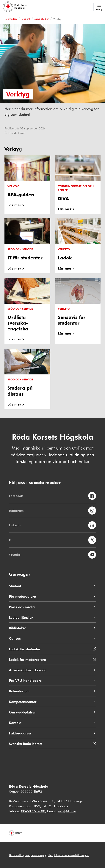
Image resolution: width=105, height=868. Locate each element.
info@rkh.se (67, 811)
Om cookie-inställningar (71, 855)
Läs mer (14, 205)
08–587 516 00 (33, 811)
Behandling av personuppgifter (31, 855)
